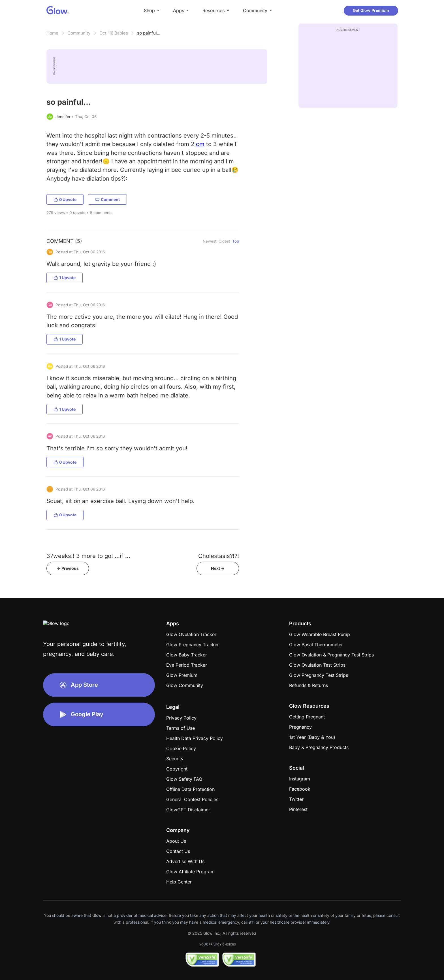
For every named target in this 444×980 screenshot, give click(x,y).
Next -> (218, 568)
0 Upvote (65, 199)
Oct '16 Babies (114, 33)
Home (52, 33)
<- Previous (68, 568)
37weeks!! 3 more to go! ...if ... (88, 556)
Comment (107, 199)
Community (79, 33)
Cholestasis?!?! (219, 556)
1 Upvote (65, 278)
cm (200, 144)
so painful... (149, 33)
